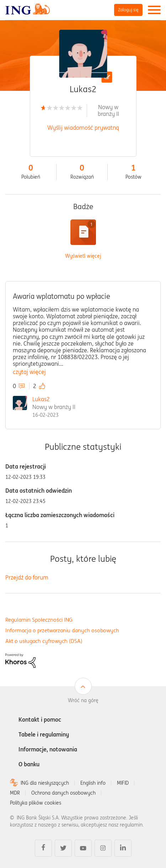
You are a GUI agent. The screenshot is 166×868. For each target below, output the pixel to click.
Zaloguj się (128, 10)
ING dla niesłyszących (45, 783)
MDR (15, 793)
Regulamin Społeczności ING (39, 620)
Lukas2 (41, 399)
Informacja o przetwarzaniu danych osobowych (62, 630)
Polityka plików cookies (36, 803)
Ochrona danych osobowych (63, 793)
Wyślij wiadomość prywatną (83, 128)
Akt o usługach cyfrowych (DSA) (44, 641)
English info (93, 783)
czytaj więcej (29, 372)
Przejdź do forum (27, 577)
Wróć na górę (83, 700)
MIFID (123, 783)
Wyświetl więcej (83, 256)
